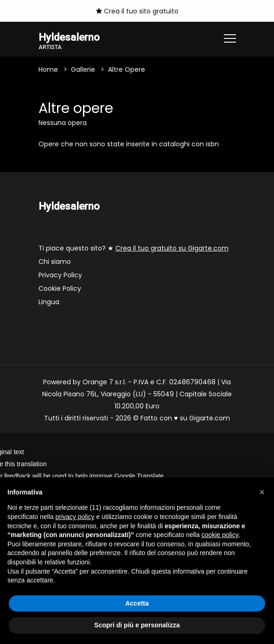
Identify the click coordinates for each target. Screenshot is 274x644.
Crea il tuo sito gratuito (137, 11)
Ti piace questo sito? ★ (134, 248)
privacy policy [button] (75, 517)
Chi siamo (55, 262)
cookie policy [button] (220, 535)
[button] (262, 492)
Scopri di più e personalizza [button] (137, 625)
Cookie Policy (60, 288)
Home (48, 69)
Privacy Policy (60, 275)
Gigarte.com (210, 418)
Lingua (49, 302)
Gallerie (83, 69)
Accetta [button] (137, 603)
